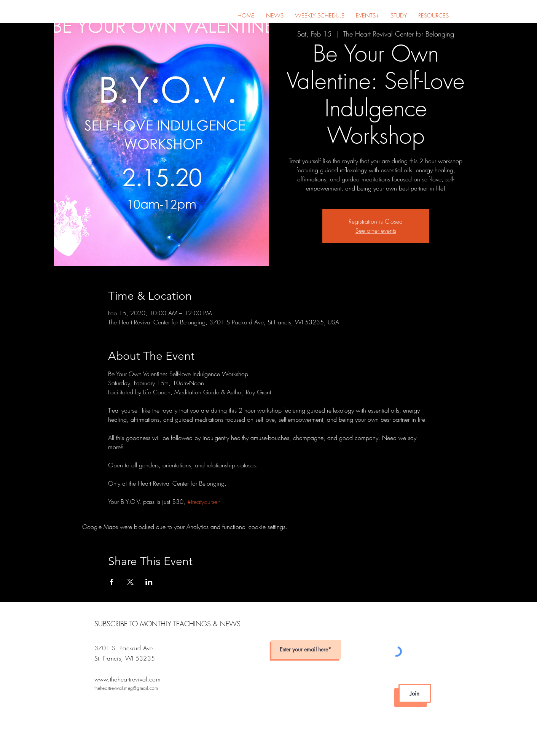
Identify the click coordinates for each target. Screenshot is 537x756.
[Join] (415, 693)
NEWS (230, 624)
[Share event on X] (130, 582)
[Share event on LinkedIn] (149, 582)
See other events (376, 230)
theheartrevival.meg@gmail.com (126, 688)
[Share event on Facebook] (112, 582)
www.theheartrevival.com (127, 679)
